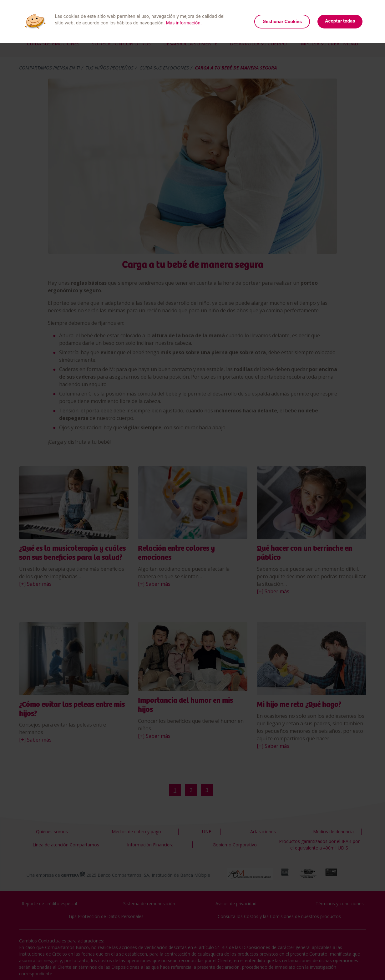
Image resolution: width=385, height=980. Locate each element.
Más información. (184, 23)
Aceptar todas (340, 21)
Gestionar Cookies (282, 21)
